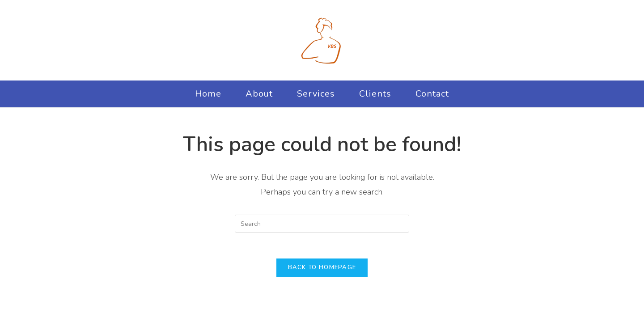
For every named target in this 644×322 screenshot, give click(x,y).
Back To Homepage (322, 269)
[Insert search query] (322, 224)
